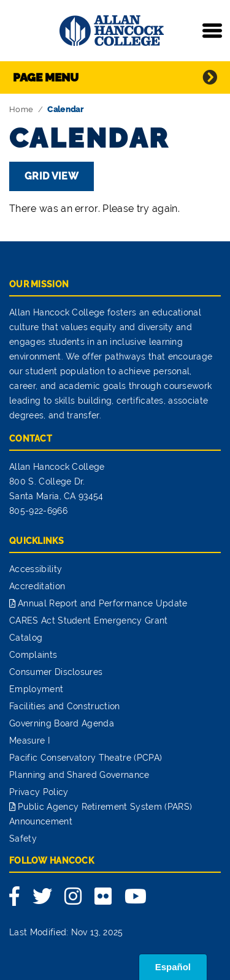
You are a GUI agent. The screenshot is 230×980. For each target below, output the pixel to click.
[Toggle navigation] (212, 31)
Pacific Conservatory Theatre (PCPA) (86, 758)
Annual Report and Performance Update (103, 603)
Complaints (33, 655)
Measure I (29, 741)
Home (21, 109)
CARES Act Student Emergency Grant (89, 620)
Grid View (52, 176)
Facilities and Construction (65, 706)
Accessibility (36, 569)
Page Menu (46, 77)
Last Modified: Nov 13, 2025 (66, 932)
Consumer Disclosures (56, 672)
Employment (36, 689)
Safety (23, 839)
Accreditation (37, 586)
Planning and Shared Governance (79, 775)
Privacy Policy (39, 792)
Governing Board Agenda (62, 723)
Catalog (26, 638)
